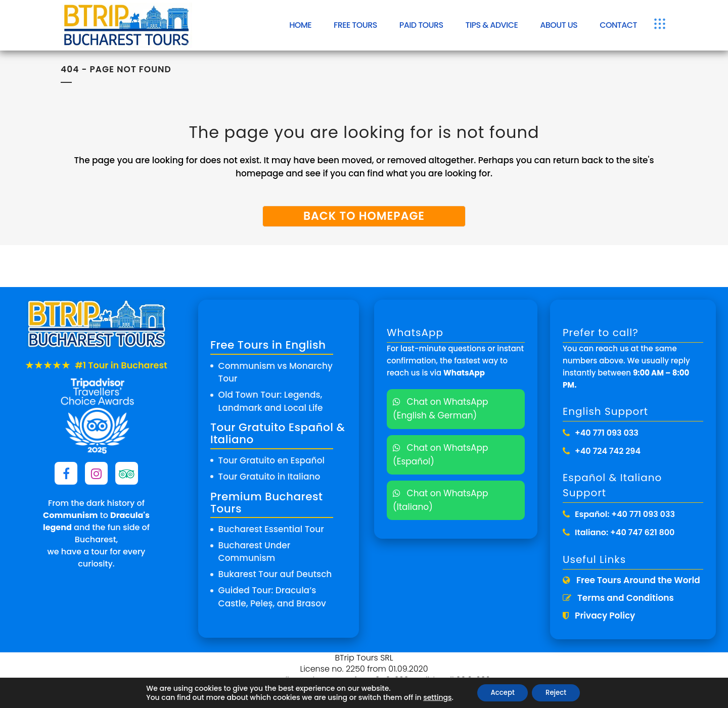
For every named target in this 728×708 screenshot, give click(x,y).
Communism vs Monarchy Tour (276, 372)
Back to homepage (364, 216)
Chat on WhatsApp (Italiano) (441, 500)
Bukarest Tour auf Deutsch (275, 574)
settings (433, 697)
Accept (500, 692)
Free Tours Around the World (631, 580)
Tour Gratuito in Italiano (269, 477)
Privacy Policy (599, 616)
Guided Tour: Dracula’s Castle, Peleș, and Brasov (272, 597)
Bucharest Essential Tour (271, 529)
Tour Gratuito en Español (271, 460)
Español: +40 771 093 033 (625, 514)
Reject (558, 692)
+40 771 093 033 (607, 433)
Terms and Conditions (618, 598)
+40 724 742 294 (608, 451)
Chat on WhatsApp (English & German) (441, 409)
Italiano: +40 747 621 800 (625, 532)
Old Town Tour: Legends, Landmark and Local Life (271, 401)
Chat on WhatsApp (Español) (441, 455)
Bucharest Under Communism (255, 552)
